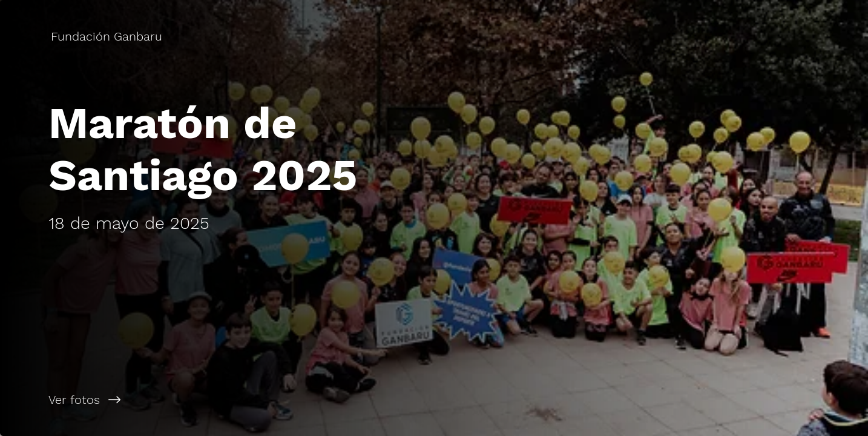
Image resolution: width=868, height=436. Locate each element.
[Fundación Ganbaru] (108, 36)
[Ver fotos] (217, 400)
